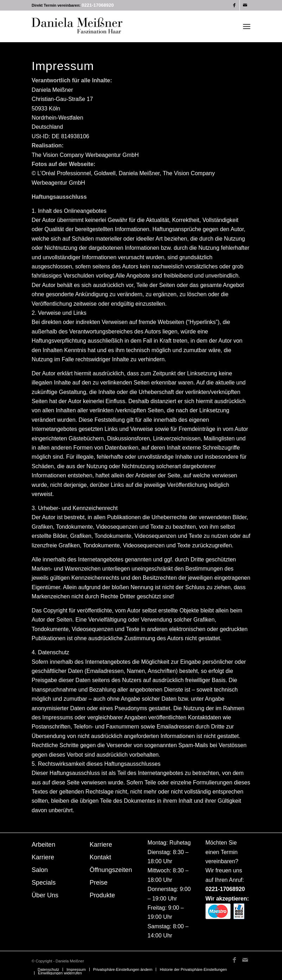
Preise (99, 883)
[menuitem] (247, 26)
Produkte (102, 895)
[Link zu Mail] (245, 5)
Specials (44, 883)
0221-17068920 (98, 5)
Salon (40, 870)
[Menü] (247, 26)
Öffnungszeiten (111, 870)
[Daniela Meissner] (84, 26)
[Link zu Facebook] (234, 5)
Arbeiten (43, 845)
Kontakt (100, 857)
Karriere (43, 857)
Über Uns (45, 895)
